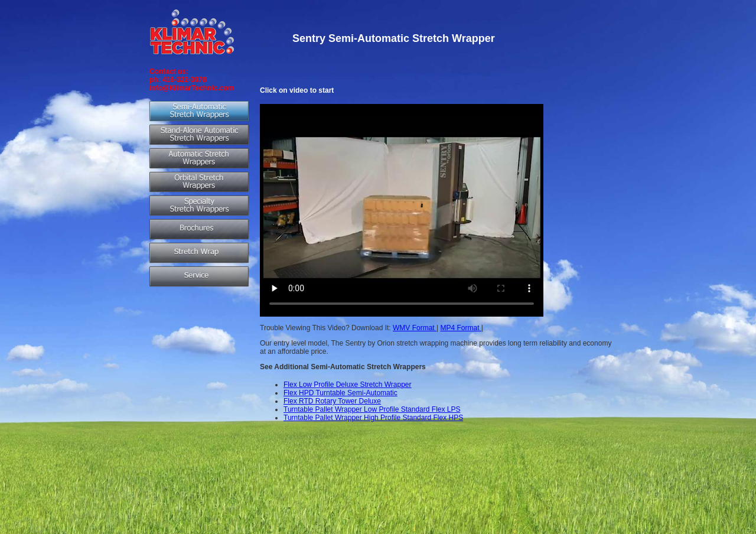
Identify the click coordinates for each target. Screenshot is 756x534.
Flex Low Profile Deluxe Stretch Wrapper (348, 385)
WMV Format (415, 328)
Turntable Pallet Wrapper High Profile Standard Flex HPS (373, 418)
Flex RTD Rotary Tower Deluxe (332, 401)
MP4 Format (460, 328)
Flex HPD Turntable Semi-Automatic (340, 393)
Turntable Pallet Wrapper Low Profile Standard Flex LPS (372, 409)
